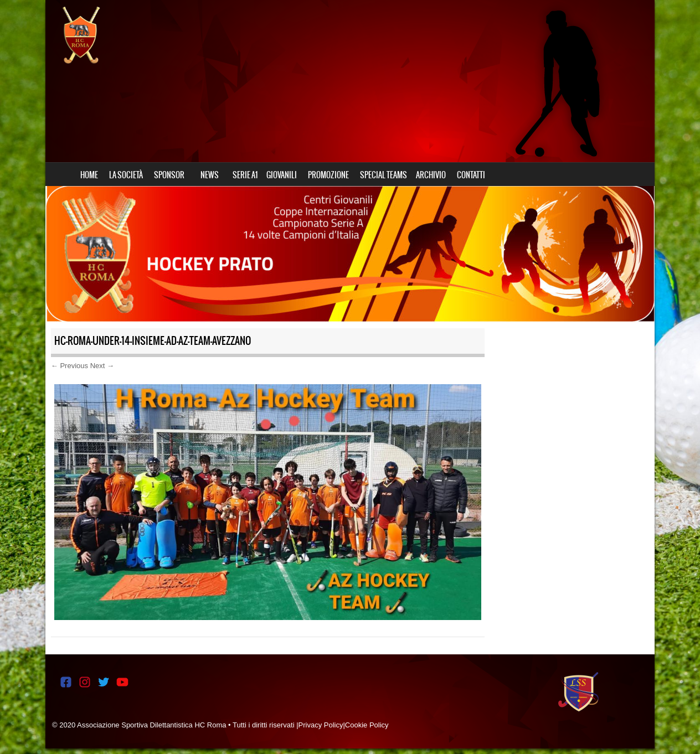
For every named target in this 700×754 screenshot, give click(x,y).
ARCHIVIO (431, 175)
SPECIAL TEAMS (384, 175)
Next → (102, 366)
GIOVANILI (282, 175)
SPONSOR (169, 175)
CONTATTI (471, 175)
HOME (89, 175)
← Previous (70, 366)
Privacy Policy (321, 725)
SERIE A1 (245, 175)
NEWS (210, 175)
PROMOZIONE (328, 175)
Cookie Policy (367, 725)
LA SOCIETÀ (126, 175)
